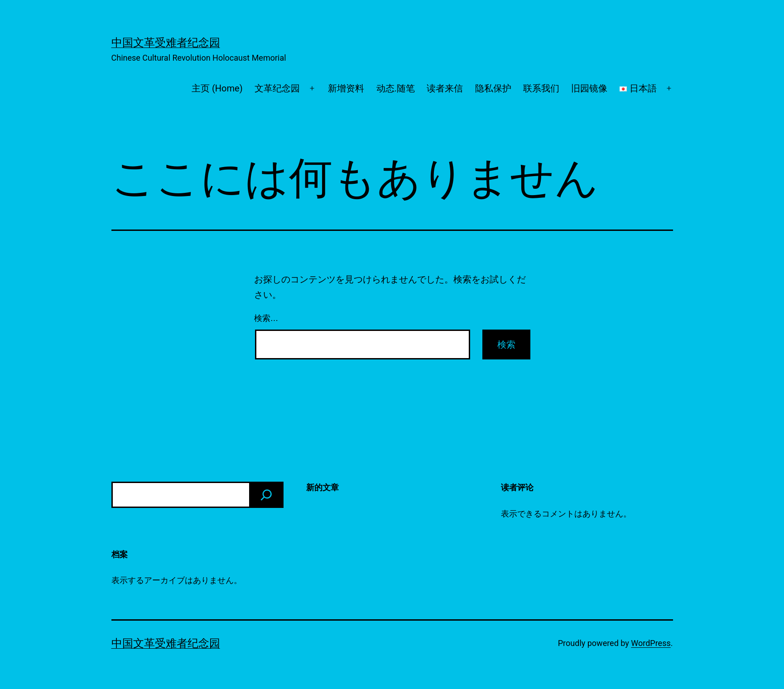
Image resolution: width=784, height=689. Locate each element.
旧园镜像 (589, 88)
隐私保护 (493, 88)
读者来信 (445, 88)
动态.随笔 (396, 88)
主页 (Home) (217, 88)
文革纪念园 (277, 88)
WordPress (651, 643)
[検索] (266, 495)
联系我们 (541, 88)
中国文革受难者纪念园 (166, 43)
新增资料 (346, 88)
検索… (266, 318)
